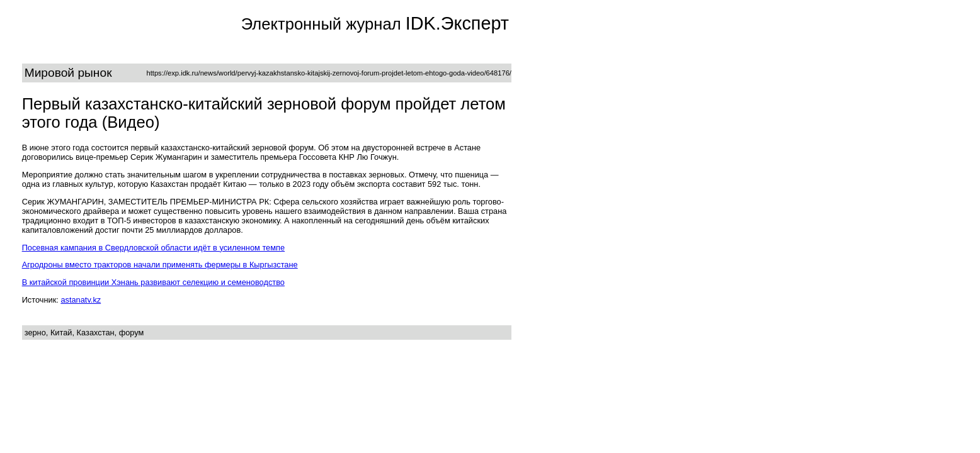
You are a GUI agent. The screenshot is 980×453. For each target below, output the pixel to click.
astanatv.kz (81, 300)
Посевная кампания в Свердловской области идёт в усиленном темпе (153, 248)
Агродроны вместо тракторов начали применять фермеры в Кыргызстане (160, 265)
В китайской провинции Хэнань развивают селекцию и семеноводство (153, 282)
